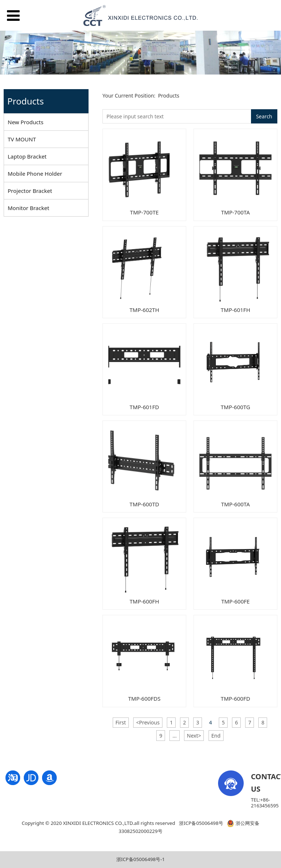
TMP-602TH (144, 310)
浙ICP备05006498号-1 (141, 859)
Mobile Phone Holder (35, 174)
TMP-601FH (235, 310)
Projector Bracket (30, 191)
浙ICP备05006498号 (201, 823)
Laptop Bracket (27, 156)
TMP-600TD (144, 504)
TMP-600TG (235, 407)
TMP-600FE (236, 601)
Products (169, 96)
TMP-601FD (144, 407)
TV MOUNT (22, 139)
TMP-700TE (144, 212)
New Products (26, 122)
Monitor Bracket (29, 208)
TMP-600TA (235, 504)
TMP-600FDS (144, 698)
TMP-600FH (144, 601)
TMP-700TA (235, 212)
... (174, 736)
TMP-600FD (235, 698)
